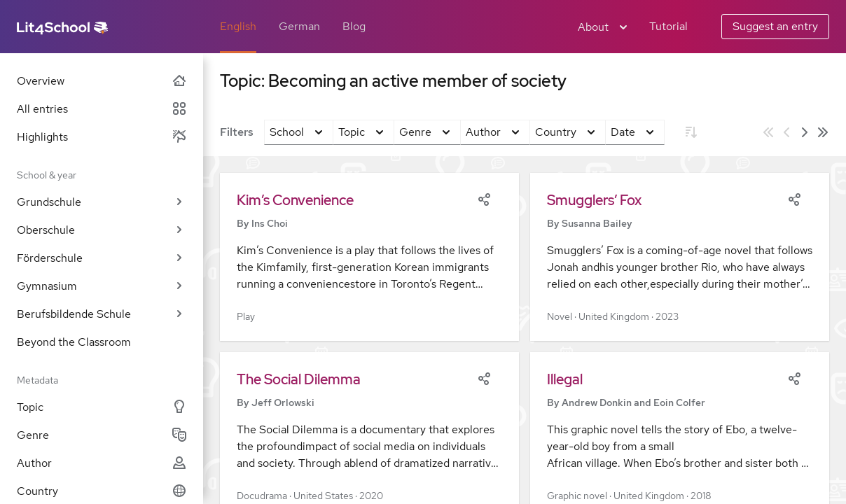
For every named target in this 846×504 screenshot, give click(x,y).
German (299, 26)
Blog (354, 26)
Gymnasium (102, 286)
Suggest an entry (775, 26)
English (238, 26)
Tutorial (668, 26)
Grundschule (102, 202)
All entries (102, 109)
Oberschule (102, 230)
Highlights (102, 137)
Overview (102, 81)
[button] (369, 257)
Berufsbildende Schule (102, 314)
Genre (102, 435)
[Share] (484, 198)
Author (102, 463)
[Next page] (805, 132)
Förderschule (102, 258)
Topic (102, 407)
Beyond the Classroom (74, 342)
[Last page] (823, 132)
